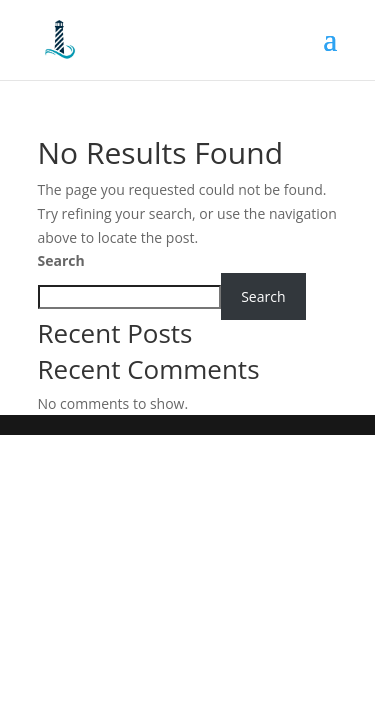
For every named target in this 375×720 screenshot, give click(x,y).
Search (61, 260)
